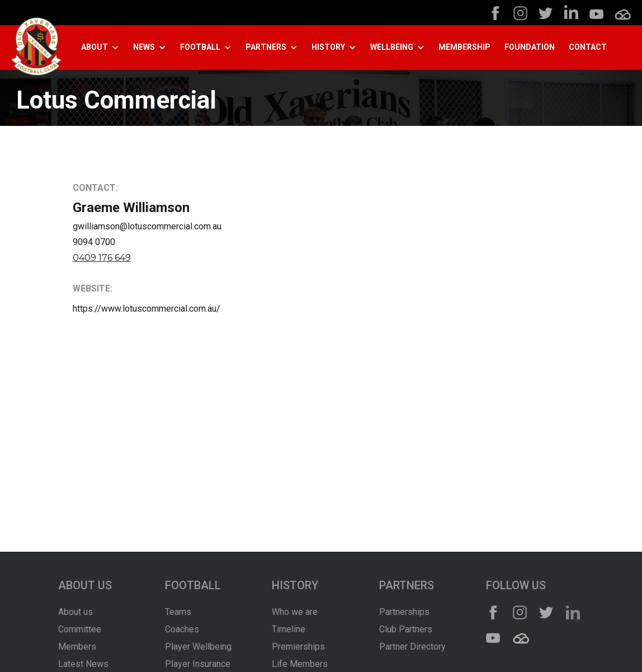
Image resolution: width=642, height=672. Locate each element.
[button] (104, 48)
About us (75, 612)
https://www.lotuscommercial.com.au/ (147, 309)
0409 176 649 (102, 258)
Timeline (289, 629)
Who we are (295, 612)
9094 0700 (94, 242)
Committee (80, 629)
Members (77, 647)
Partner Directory (412, 647)
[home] (36, 48)
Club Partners (406, 629)
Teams (178, 612)
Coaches (182, 629)
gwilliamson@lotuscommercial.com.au (147, 226)
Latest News (83, 664)
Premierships (298, 647)
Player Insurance (198, 664)
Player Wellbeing (198, 647)
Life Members (300, 664)
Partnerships (404, 612)
